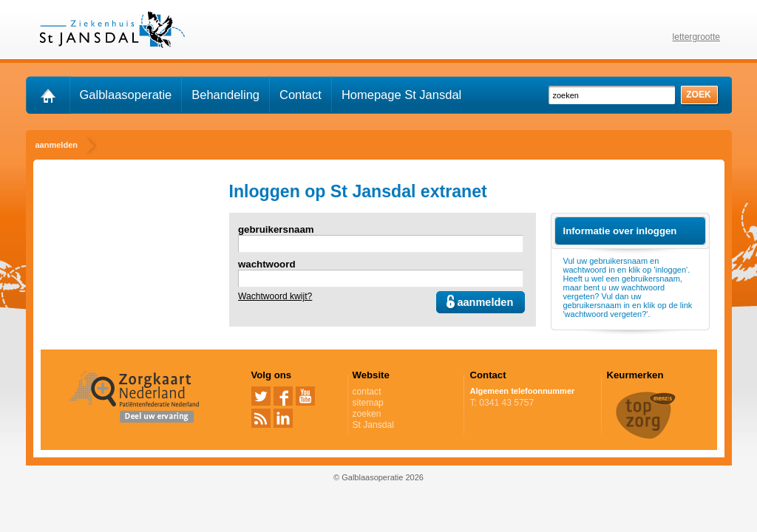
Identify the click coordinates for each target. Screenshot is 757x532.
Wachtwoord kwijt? (275, 296)
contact (367, 392)
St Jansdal (406, 425)
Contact (301, 95)
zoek (699, 95)
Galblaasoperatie (126, 95)
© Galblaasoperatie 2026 (378, 477)
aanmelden (485, 302)
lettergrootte (697, 37)
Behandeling (225, 95)
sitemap (368, 403)
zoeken (367, 414)
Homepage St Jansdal (401, 95)
